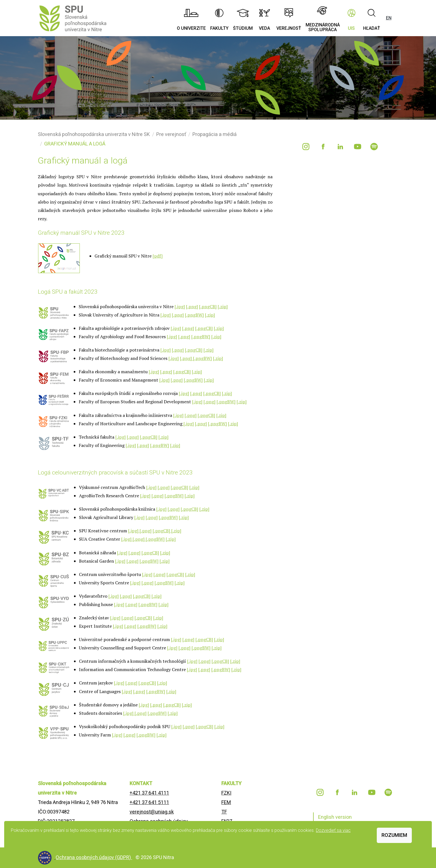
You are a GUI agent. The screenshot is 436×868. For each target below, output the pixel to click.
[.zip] (223, 306)
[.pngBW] (194, 315)
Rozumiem (394, 835)
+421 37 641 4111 (149, 793)
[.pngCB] (208, 306)
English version (335, 817)
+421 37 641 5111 (149, 802)
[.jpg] (180, 306)
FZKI (226, 793)
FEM (226, 802)
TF (224, 812)
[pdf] (158, 256)
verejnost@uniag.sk (152, 812)
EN (389, 18)
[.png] (192, 306)
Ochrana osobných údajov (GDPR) (94, 857)
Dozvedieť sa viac (333, 830)
